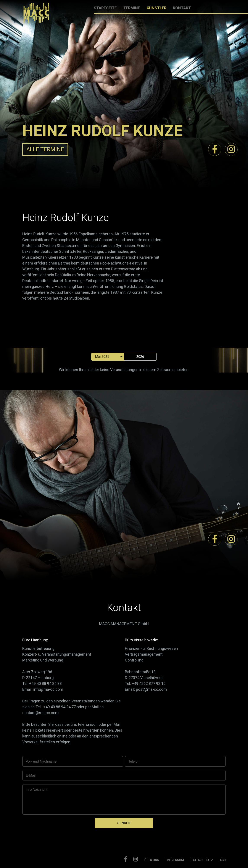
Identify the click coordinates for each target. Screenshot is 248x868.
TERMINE (132, 8)
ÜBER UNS (152, 860)
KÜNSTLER (157, 8)
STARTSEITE (105, 8)
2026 (140, 357)
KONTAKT (182, 8)
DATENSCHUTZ (202, 860)
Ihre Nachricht (37, 790)
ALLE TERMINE (45, 149)
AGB (223, 860)
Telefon (134, 761)
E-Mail (31, 775)
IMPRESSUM (175, 860)
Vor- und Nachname (41, 761)
